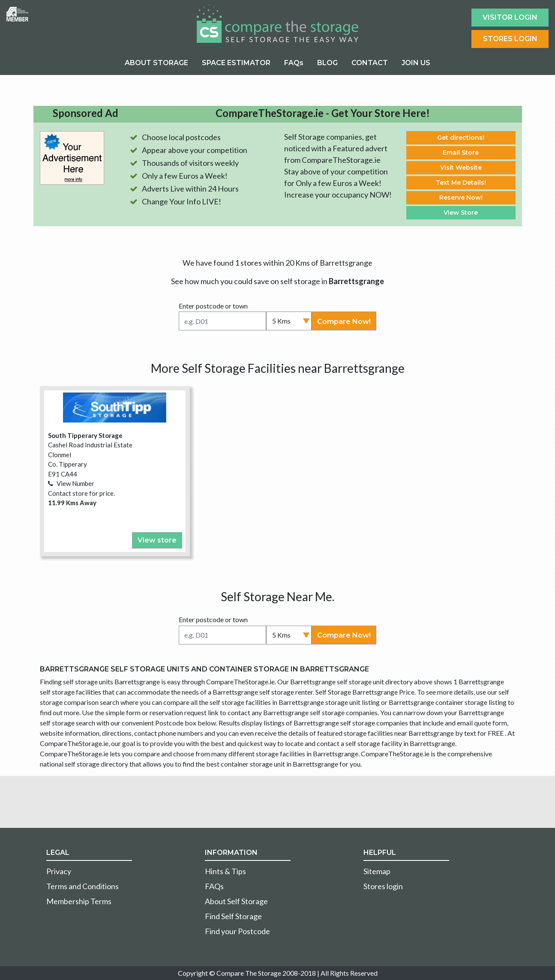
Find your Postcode (237, 931)
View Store (461, 213)
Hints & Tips (225, 871)
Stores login (383, 886)
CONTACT (370, 63)
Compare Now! (344, 322)
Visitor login (510, 17)
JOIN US (416, 63)
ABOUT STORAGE (156, 63)
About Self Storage (236, 901)
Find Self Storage (233, 916)
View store (157, 540)
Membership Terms (79, 901)
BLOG (327, 63)
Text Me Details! (461, 183)
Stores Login (510, 39)
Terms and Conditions (82, 886)
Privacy (59, 871)
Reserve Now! (461, 198)
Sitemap (377, 871)
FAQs (294, 63)
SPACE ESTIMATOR (236, 63)
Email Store (461, 153)
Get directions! (461, 138)
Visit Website (461, 168)
